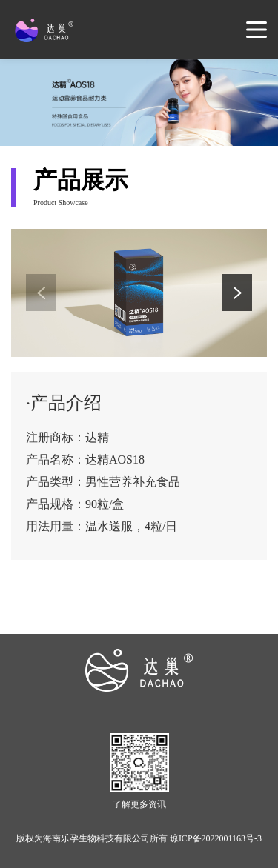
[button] (237, 293)
